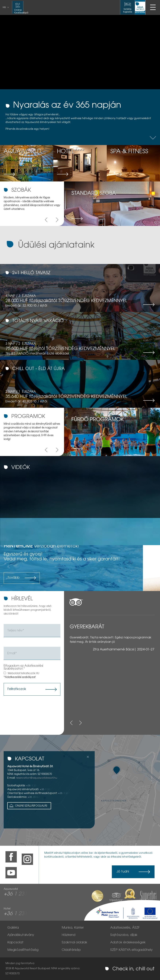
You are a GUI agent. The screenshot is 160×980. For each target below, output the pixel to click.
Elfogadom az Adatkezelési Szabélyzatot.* (23, 667)
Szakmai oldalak (74, 943)
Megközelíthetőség (23, 950)
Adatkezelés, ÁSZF (125, 928)
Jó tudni (123, 872)
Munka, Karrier (73, 928)
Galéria (13, 928)
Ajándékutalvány (21, 935)
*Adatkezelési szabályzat (20, 677)
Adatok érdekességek (128, 943)
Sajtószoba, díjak (124, 935)
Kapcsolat (15, 943)
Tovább (14, 578)
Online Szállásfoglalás (28, 806)
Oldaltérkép (71, 950)
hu (4, 7)
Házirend (69, 935)
